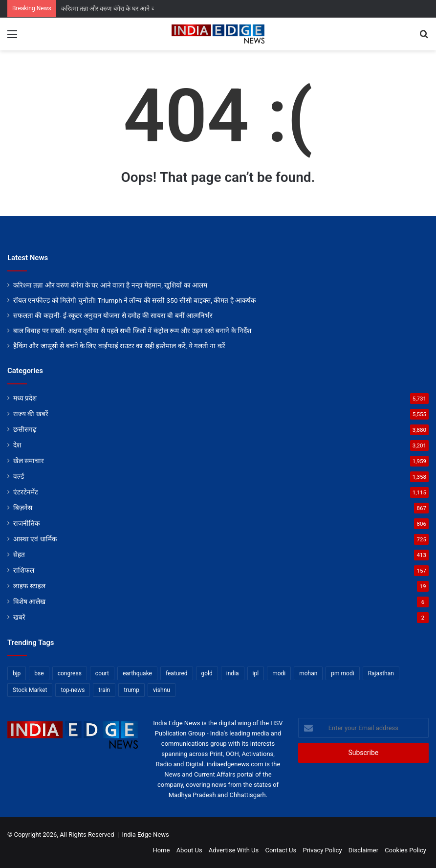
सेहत (19, 555)
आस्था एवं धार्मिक (35, 539)
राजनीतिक (26, 523)
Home (161, 850)
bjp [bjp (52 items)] (17, 673)
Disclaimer (363, 850)
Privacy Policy (323, 850)
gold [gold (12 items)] (207, 673)
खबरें (19, 617)
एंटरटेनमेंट (26, 492)
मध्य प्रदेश (25, 398)
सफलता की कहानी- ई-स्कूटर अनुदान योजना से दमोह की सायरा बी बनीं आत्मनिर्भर (113, 315)
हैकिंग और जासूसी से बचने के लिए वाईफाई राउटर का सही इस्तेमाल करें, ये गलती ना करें (119, 346)
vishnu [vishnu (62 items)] (162, 690)
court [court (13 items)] (102, 673)
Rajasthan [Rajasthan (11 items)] (381, 673)
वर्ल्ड (19, 476)
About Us (189, 850)
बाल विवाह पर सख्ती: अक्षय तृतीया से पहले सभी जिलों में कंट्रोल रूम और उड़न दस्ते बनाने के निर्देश (132, 331)
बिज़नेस (23, 508)
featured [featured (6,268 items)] (177, 673)
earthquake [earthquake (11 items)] (137, 673)
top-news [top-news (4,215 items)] (73, 690)
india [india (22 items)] (233, 673)
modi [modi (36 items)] (279, 673)
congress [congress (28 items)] (70, 673)
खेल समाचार (29, 461)
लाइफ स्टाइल (29, 586)
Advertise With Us (234, 850)
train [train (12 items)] (104, 690)
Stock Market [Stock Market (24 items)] (30, 690)
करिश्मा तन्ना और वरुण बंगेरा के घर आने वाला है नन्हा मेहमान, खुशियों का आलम (110, 285)
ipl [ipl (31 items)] (256, 673)
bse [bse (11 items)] (39, 673)
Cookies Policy (405, 850)
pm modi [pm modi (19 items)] (342, 673)
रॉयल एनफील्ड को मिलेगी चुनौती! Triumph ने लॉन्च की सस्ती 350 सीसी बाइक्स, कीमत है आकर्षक (134, 300)
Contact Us (281, 850)
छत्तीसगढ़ (25, 429)
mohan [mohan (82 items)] (308, 673)
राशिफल (24, 570)
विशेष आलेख (29, 601)
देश (17, 445)
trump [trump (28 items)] (131, 690)
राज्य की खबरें (31, 414)
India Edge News (146, 835)
